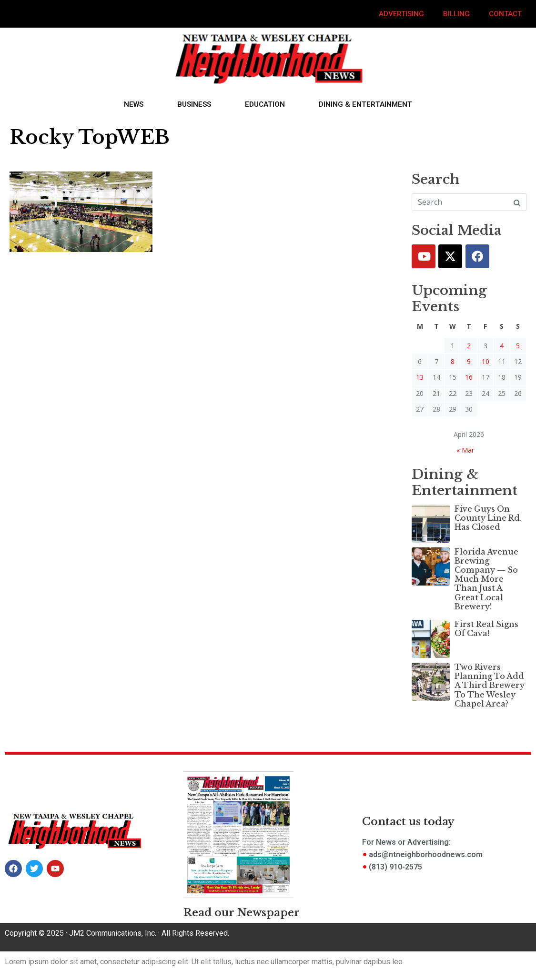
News (134, 104)
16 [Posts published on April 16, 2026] (469, 377)
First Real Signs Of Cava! (486, 629)
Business (194, 104)
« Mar (465, 450)
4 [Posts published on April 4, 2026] (502, 346)
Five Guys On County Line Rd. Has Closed (488, 518)
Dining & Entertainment (365, 104)
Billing (456, 14)
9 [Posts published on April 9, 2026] (469, 361)
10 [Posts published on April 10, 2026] (485, 361)
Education (265, 104)
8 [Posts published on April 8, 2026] (453, 361)
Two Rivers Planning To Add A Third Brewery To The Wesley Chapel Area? (490, 685)
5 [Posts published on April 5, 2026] (518, 346)
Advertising (401, 14)
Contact (505, 14)
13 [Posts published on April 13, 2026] (420, 377)
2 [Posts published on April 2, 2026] (469, 346)
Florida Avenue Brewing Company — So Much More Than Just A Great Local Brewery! (486, 579)
